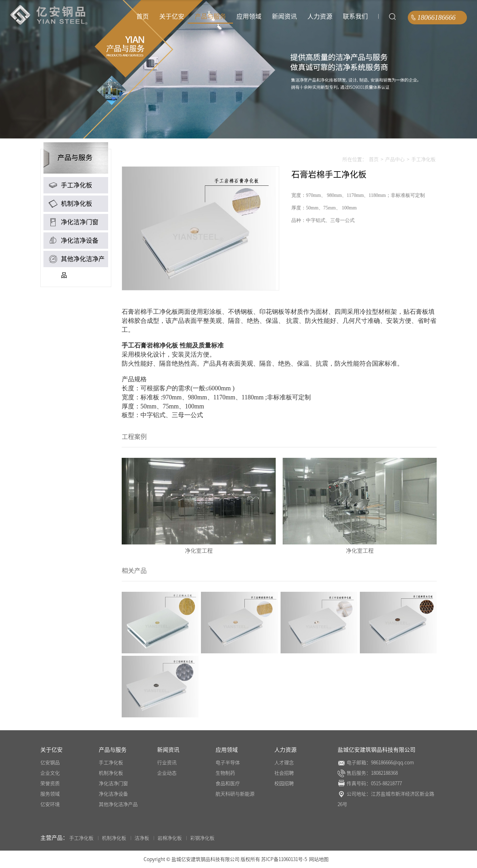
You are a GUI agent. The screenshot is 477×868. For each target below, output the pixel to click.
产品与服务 (210, 16)
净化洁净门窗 (73, 222)
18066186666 (436, 17)
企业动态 (167, 773)
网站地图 (319, 859)
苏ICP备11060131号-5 (285, 859)
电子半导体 (228, 763)
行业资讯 (167, 763)
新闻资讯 (284, 16)
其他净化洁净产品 (76, 260)
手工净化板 (70, 185)
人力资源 (320, 16)
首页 (143, 16)
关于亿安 (172, 16)
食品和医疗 (228, 783)
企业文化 (50, 773)
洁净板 (142, 838)
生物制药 (225, 773)
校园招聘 (284, 783)
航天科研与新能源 (235, 794)
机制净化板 (70, 204)
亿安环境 (50, 804)
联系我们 (355, 16)
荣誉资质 (50, 783)
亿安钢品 (50, 763)
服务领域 (50, 794)
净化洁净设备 (73, 241)
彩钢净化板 (202, 838)
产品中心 (395, 159)
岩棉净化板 (170, 838)
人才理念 (284, 763)
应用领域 (249, 16)
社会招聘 (284, 773)
